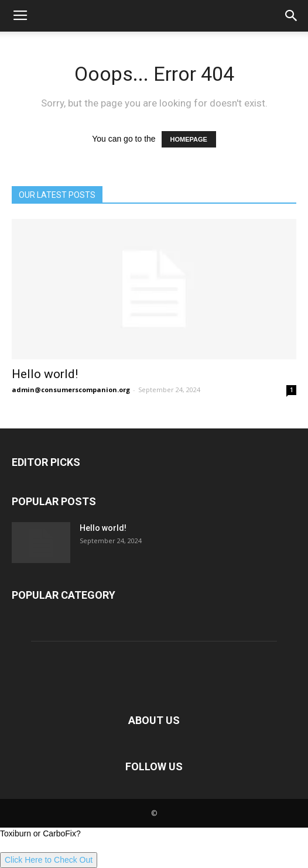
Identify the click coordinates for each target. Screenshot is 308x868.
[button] (292, 16)
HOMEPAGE (189, 139)
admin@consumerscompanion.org (71, 390)
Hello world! (45, 374)
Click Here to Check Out (49, 860)
